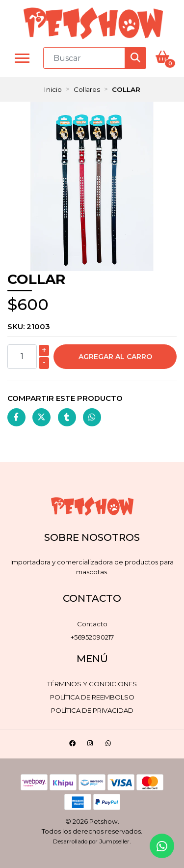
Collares (87, 89)
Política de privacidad (92, 710)
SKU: (29, 326)
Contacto (92, 624)
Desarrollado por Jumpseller (91, 841)
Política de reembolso (92, 697)
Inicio (53, 89)
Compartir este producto (65, 398)
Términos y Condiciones (92, 684)
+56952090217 (92, 637)
